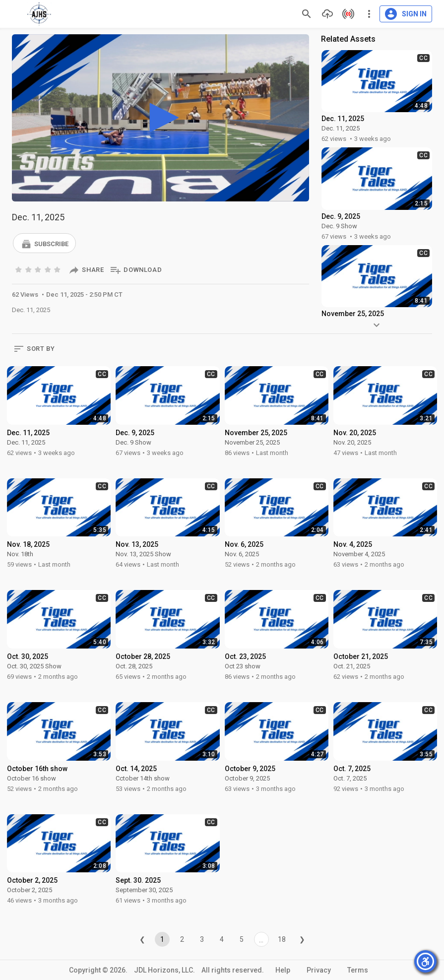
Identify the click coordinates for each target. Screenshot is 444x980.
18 (282, 939)
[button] (44, 243)
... (261, 940)
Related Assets (348, 39)
